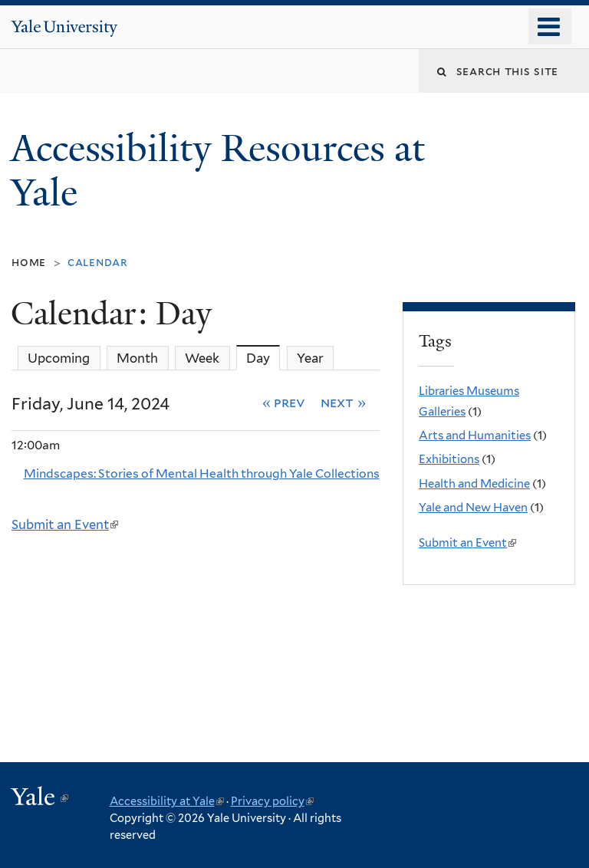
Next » (343, 402)
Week (202, 358)
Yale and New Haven (473, 508)
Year (310, 358)
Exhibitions (449, 459)
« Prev (284, 402)
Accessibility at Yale (167, 801)
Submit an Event (65, 524)
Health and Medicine (474, 484)
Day (263, 358)
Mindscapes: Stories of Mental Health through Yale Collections (202, 473)
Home (29, 262)
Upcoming (59, 358)
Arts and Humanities (475, 436)
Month (137, 358)
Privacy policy (272, 801)
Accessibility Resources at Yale (218, 171)
